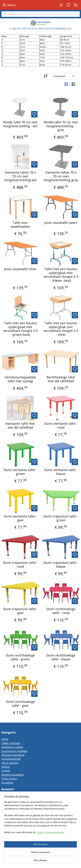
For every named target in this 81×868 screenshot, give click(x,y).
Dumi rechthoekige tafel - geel (20, 704)
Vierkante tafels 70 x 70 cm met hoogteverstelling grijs (61, 176)
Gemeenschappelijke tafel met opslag (20, 379)
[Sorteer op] (59, 76)
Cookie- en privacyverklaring (50, 848)
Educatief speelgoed (13, 755)
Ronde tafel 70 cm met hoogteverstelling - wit (20, 124)
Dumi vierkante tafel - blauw (61, 472)
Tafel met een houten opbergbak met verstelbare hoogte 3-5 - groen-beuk (20, 329)
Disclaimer (7, 783)
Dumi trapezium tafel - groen (61, 518)
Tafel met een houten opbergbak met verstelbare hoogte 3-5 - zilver (61, 329)
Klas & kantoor (10, 763)
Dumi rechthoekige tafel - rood (61, 611)
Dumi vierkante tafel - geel (20, 518)
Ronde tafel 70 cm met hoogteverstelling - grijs (61, 126)
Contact (6, 771)
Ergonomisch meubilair (14, 751)
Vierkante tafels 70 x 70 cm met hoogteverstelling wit (20, 176)
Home (5, 739)
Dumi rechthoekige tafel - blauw (61, 657)
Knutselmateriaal (11, 759)
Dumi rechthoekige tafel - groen (20, 657)
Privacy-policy (9, 779)
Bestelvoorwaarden (13, 775)
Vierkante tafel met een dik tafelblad (20, 426)
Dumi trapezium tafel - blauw (61, 565)
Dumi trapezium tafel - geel (20, 611)
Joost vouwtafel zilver (20, 269)
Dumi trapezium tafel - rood (20, 565)
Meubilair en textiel (12, 747)
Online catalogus (11, 743)
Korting (6, 767)
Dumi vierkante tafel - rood (61, 426)
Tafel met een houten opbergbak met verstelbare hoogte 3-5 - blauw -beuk (61, 275)
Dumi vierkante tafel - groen (20, 472)
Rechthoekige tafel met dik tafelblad (61, 379)
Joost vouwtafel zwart (61, 223)
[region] (40, 834)
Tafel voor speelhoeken (20, 225)
